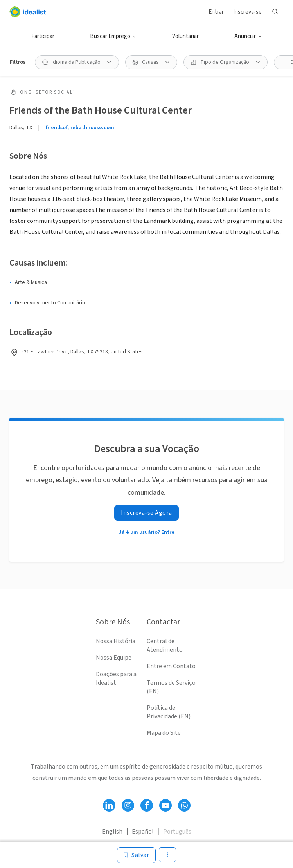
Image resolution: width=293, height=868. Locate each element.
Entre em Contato (171, 666)
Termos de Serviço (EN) (171, 687)
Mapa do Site (164, 733)
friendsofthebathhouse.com (80, 128)
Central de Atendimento (165, 646)
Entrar (216, 12)
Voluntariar (185, 36)
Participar (43, 36)
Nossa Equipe (114, 658)
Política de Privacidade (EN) (169, 712)
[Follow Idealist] (109, 805)
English (112, 832)
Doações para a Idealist (116, 678)
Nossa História (116, 641)
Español (143, 832)
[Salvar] (136, 855)
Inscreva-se (247, 12)
